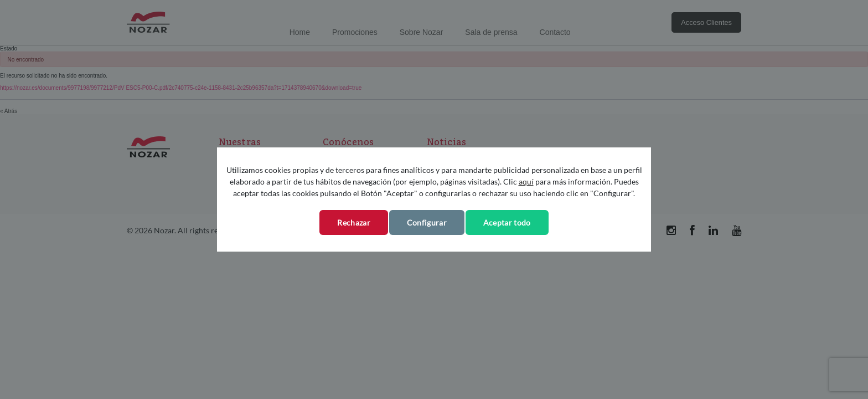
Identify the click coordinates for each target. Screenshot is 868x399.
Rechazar (353, 222)
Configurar (427, 222)
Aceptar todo (507, 222)
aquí (526, 181)
